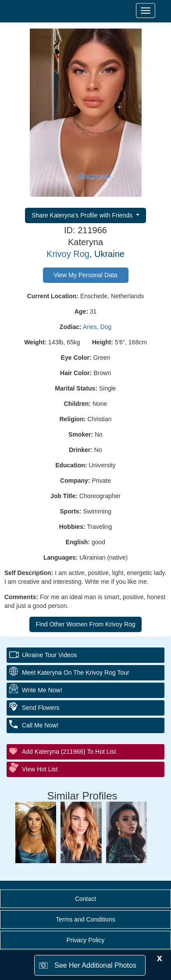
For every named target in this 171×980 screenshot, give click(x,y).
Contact (85, 899)
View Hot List (40, 769)
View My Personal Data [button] (85, 275)
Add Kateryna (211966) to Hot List (69, 752)
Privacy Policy (85, 940)
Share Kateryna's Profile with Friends (83, 215)
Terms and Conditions (85, 919)
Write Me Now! (42, 690)
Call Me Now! (40, 725)
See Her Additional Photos (95, 965)
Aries (90, 327)
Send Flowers (41, 708)
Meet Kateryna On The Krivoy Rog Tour (76, 673)
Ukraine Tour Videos (50, 655)
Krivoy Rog (68, 254)
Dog (106, 327)
